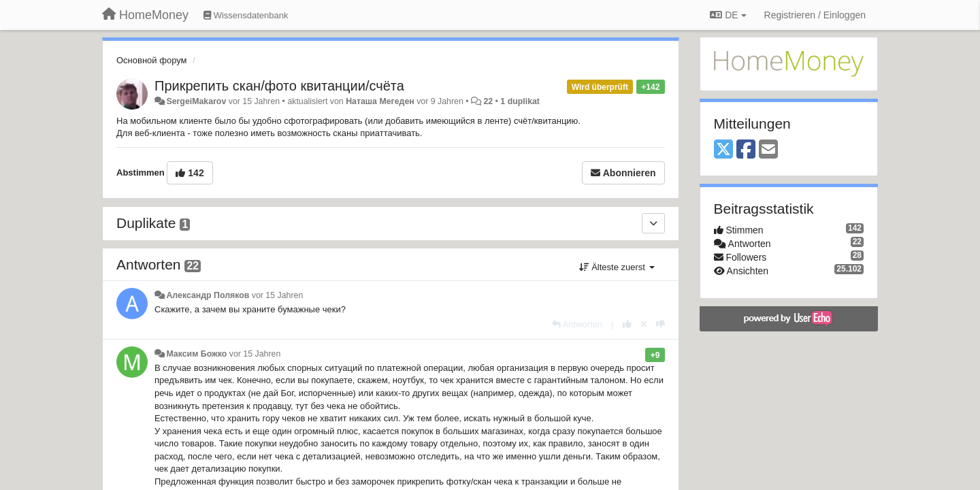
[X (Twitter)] (723, 150)
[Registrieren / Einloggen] (815, 15)
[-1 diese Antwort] (660, 324)
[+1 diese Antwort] (627, 324)
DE (728, 15)
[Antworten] (577, 324)
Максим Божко (196, 354)
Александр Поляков (208, 295)
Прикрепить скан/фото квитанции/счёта (279, 86)
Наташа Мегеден (380, 101)
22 (488, 101)
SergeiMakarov (196, 101)
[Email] (768, 150)
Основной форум (152, 60)
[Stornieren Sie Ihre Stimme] (644, 324)
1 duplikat (520, 101)
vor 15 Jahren (277, 295)
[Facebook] (746, 150)
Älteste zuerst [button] (617, 267)
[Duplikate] (653, 223)
